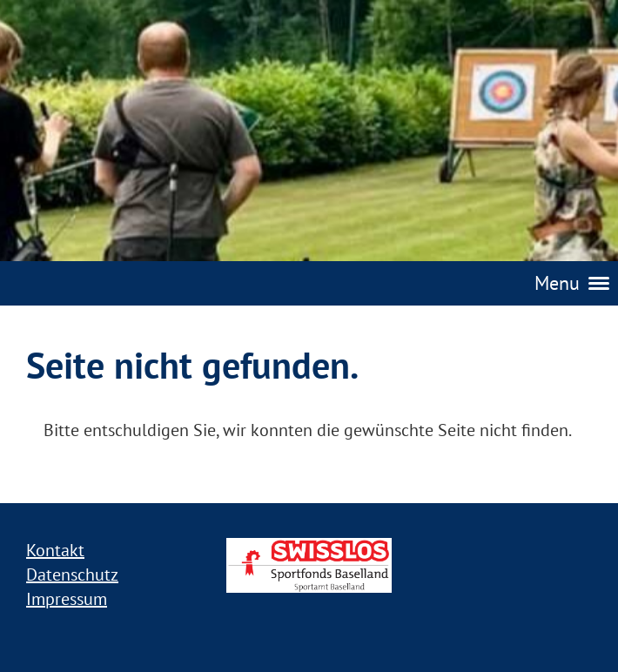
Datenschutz (72, 575)
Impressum (67, 599)
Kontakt (55, 550)
